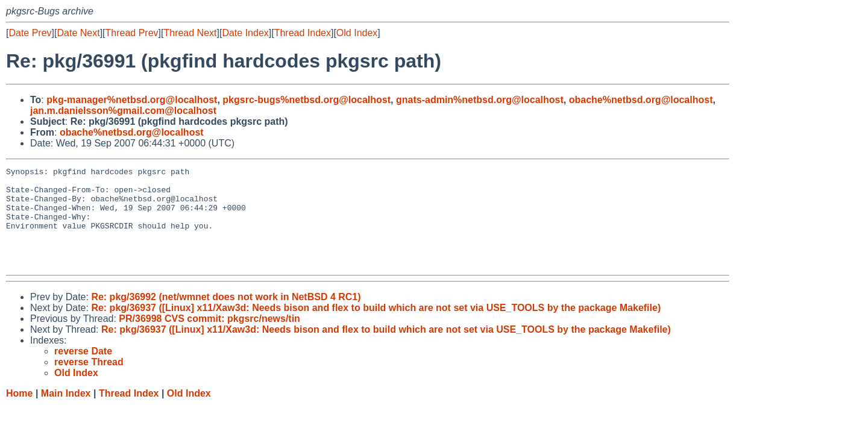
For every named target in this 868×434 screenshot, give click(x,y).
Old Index (357, 33)
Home (19, 413)
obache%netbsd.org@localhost (641, 100)
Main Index (66, 413)
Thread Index (303, 33)
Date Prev (30, 33)
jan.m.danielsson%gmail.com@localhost (123, 111)
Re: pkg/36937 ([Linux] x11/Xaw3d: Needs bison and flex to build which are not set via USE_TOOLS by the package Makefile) (376, 328)
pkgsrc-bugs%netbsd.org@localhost (307, 100)
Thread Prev (132, 33)
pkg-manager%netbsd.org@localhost (132, 100)
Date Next (78, 33)
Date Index (245, 33)
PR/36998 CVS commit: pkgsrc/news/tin (209, 338)
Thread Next (190, 33)
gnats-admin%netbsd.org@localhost (480, 100)
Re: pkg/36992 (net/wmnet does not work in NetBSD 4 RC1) (226, 317)
